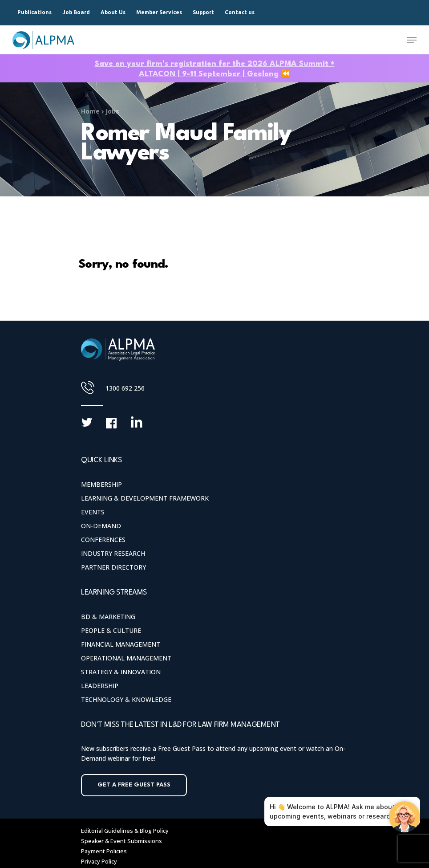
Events (93, 512)
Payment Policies (104, 851)
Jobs (112, 111)
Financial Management (121, 644)
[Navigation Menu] (412, 40)
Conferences (103, 540)
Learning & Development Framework (145, 498)
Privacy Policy (99, 861)
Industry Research (113, 553)
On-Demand (101, 526)
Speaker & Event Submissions (121, 841)
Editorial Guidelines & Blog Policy (125, 831)
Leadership (100, 686)
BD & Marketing (108, 617)
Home (90, 111)
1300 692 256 (125, 388)
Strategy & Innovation (121, 672)
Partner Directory (113, 567)
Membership (101, 484)
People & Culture (111, 630)
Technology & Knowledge (126, 699)
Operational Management (126, 658)
